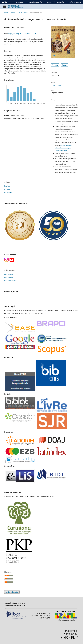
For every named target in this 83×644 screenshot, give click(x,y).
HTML (56, 65)
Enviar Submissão (12, 592)
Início (6, 13)
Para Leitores (9, 274)
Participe (49, 2)
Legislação (60, 2)
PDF (65, 65)
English (7, 186)
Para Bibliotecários (10, 281)
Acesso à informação (35, 2)
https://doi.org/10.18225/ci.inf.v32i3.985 (23, 34)
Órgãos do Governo (75, 2)
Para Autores (8, 277)
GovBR (5, 2)
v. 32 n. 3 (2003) (23, 13)
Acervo (13, 13)
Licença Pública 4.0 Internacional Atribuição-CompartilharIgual (64, 148)
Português (8, 192)
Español (7, 189)
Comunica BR (20, 2)
